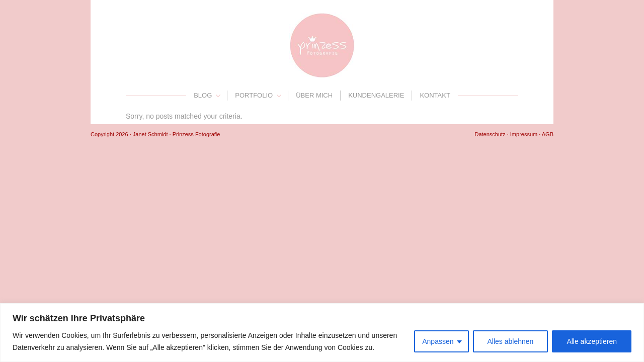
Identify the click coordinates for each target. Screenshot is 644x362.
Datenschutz (490, 134)
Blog (203, 95)
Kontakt (435, 95)
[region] (322, 333)
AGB (548, 134)
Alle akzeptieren (592, 341)
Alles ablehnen (511, 341)
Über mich (314, 95)
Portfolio (254, 95)
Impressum (524, 134)
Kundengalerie (376, 95)
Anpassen (438, 341)
